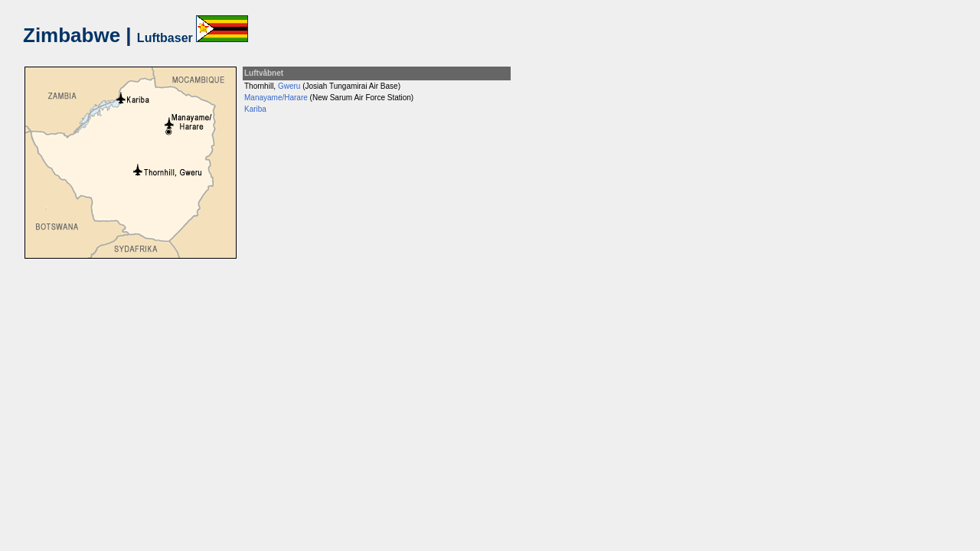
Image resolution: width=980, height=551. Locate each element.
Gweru (289, 86)
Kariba (255, 109)
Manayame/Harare (276, 98)
